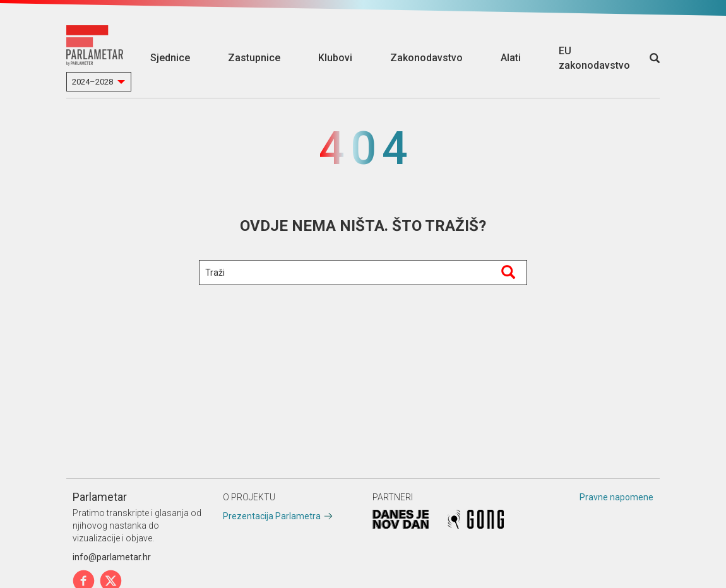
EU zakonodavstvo (594, 58)
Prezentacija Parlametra (272, 516)
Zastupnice (254, 58)
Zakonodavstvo (426, 58)
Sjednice (170, 58)
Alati (511, 58)
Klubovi (335, 58)
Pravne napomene (616, 497)
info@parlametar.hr (112, 557)
